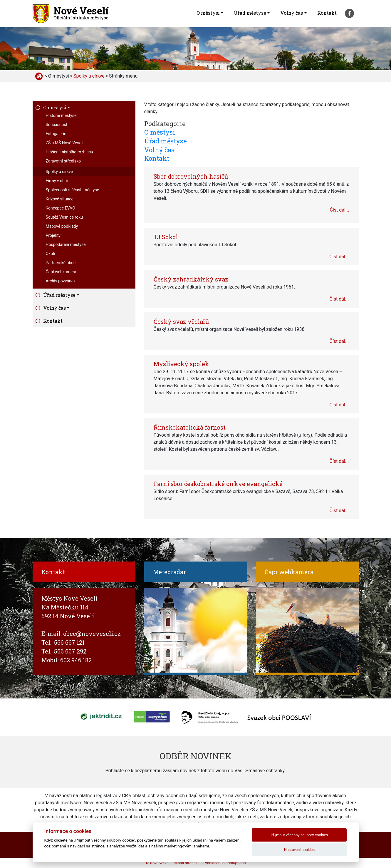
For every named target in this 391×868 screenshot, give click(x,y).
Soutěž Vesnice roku (64, 217)
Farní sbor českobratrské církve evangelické (218, 484)
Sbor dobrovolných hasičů (191, 176)
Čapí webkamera (61, 272)
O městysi (208, 13)
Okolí (51, 254)
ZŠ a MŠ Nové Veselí (65, 143)
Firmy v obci (57, 181)
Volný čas (292, 13)
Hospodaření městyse (66, 244)
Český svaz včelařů (181, 321)
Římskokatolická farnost (190, 427)
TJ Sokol (166, 237)
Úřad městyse (250, 13)
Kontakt (327, 13)
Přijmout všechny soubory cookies (299, 835)
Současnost (57, 125)
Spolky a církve (59, 172)
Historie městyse (61, 115)
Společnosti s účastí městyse (73, 190)
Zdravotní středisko (63, 161)
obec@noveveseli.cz (92, 634)
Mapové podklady (62, 226)
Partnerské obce (61, 263)
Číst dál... (339, 210)
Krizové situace (60, 199)
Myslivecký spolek (181, 364)
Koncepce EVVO (61, 208)
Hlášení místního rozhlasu (69, 152)
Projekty (53, 235)
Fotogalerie (56, 134)
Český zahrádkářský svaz (191, 279)
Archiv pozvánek (61, 281)
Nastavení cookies (299, 850)
